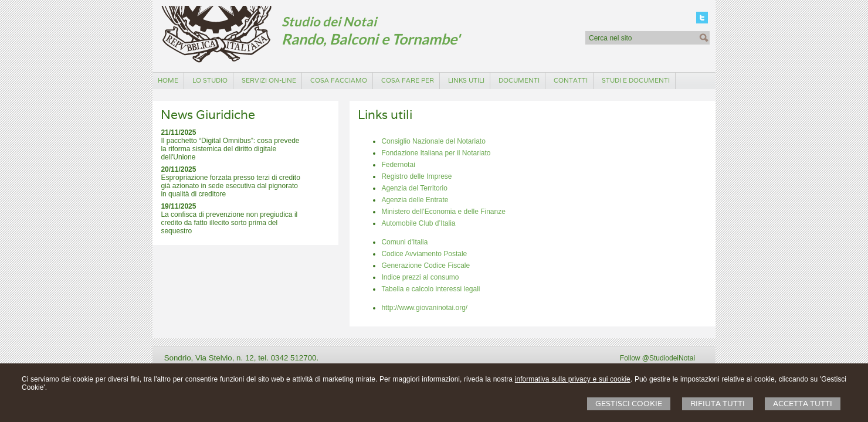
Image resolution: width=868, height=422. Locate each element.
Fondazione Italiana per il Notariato (436, 153)
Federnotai (398, 165)
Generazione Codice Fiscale (425, 266)
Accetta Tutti (803, 404)
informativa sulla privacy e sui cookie (573, 379)
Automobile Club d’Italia (418, 223)
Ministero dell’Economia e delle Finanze (443, 212)
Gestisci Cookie (629, 404)
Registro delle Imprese (416, 176)
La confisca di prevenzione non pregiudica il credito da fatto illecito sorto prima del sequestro (229, 223)
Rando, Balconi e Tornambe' (371, 39)
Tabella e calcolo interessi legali (430, 289)
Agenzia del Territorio (414, 188)
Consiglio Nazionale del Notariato (433, 141)
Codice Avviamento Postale (424, 254)
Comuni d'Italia (404, 242)
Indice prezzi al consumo (420, 277)
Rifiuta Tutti (718, 404)
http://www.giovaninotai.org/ (424, 308)
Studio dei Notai (329, 21)
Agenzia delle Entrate (415, 200)
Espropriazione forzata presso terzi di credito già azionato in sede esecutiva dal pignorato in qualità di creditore (230, 186)
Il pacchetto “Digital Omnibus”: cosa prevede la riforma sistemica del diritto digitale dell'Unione (230, 149)
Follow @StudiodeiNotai (657, 358)
